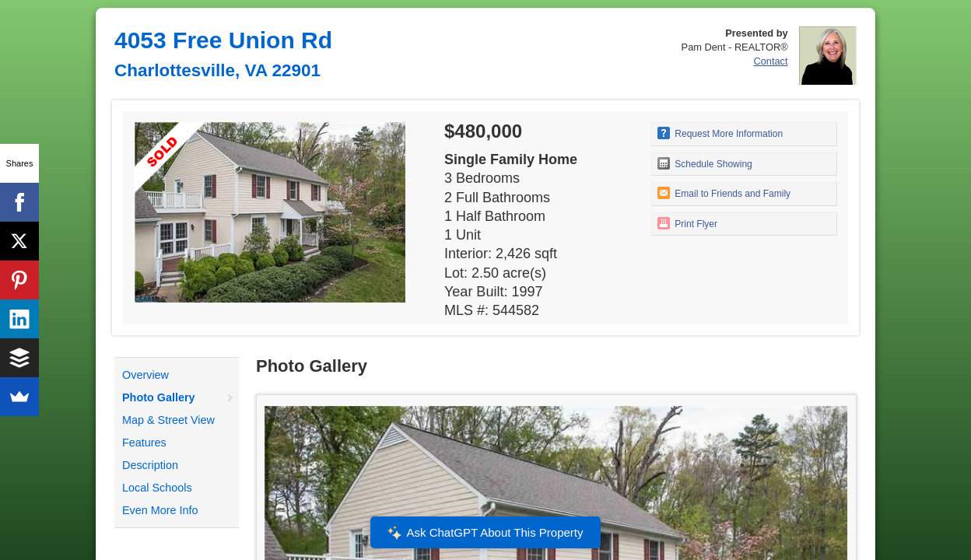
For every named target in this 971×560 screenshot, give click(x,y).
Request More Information (720, 133)
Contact (770, 61)
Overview (145, 375)
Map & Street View (168, 420)
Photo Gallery (159, 397)
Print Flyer (687, 223)
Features (144, 443)
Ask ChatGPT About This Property (485, 533)
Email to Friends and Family (724, 193)
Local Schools (157, 488)
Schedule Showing (705, 163)
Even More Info (160, 510)
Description (150, 465)
